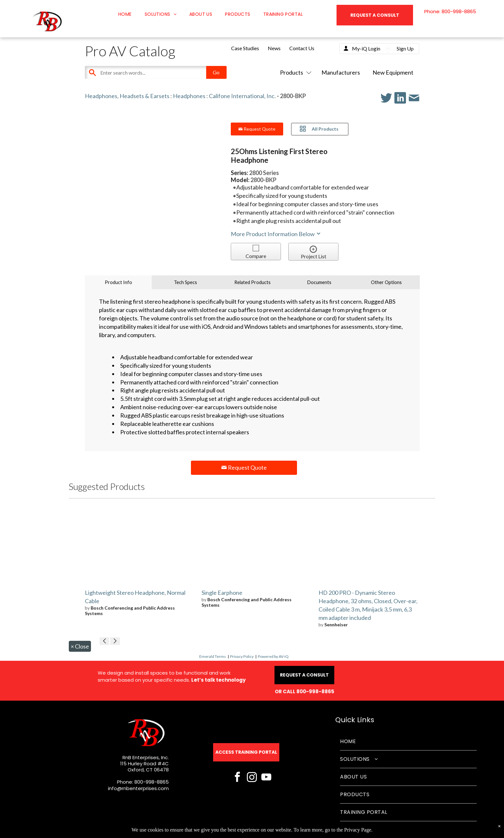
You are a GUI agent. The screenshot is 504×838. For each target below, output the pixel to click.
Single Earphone (222, 593)
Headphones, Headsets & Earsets (127, 96)
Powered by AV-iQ (273, 656)
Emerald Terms (213, 656)
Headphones (189, 96)
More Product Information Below (276, 234)
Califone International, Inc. (242, 96)
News (274, 48)
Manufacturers (341, 72)
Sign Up (405, 48)
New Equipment (393, 72)
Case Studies (245, 48)
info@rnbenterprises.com (138, 788)
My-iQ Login (366, 48)
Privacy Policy (242, 656)
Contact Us (302, 48)
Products (294, 72)
